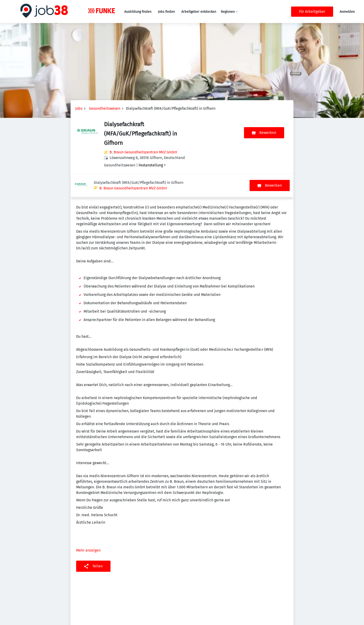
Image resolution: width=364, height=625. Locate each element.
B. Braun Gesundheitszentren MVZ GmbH (143, 152)
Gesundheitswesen (105, 108)
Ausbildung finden (138, 12)
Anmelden (347, 12)
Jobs (79, 108)
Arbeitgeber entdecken (199, 12)
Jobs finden (166, 12)
